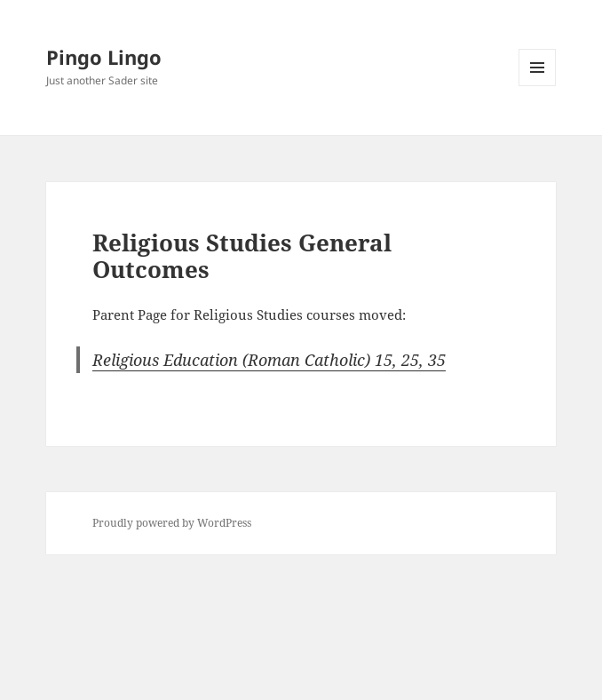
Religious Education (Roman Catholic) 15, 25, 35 (269, 360)
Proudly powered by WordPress (172, 523)
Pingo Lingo (104, 57)
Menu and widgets (538, 86)
